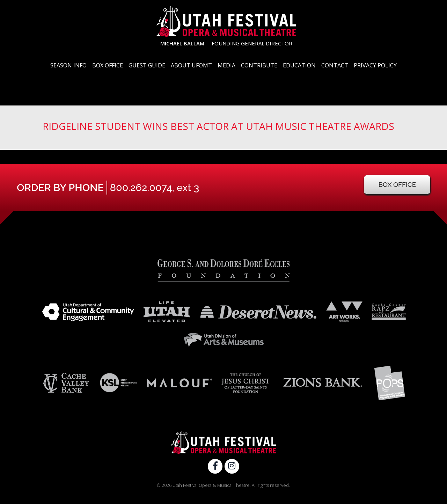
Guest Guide (147, 65)
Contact (335, 65)
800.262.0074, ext (155, 188)
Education (299, 65)
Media (226, 65)
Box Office (108, 65)
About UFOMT (191, 65)
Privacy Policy (375, 65)
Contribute (259, 65)
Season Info (68, 65)
